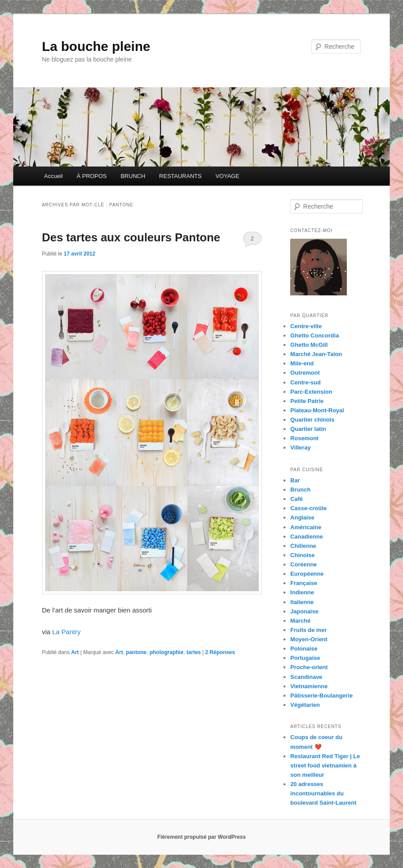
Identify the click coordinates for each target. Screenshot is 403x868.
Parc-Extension (311, 392)
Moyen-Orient (309, 639)
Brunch (300, 490)
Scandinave (306, 677)
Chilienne (303, 546)
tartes (194, 652)
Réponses (220, 652)
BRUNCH (133, 176)
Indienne (302, 592)
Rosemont (304, 438)
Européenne (307, 574)
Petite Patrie (307, 401)
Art (75, 652)
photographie (167, 652)
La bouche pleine (96, 46)
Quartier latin (308, 429)
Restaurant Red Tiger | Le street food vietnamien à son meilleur (325, 765)
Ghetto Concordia (315, 335)
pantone (136, 652)
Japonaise (304, 611)
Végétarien (305, 705)
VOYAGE (227, 176)
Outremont (305, 373)
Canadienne (307, 537)
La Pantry (66, 632)
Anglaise (302, 517)
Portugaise (305, 658)
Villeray (300, 448)
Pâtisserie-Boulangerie (321, 696)
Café (296, 499)
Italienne (302, 602)
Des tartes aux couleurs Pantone (131, 237)
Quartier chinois (312, 420)
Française (304, 583)
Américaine (306, 527)
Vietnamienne (309, 686)
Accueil (54, 176)
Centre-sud (305, 382)
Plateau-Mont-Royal (317, 410)
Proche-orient (309, 667)
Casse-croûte (308, 508)
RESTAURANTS (180, 176)
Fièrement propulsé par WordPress (202, 837)
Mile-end (302, 363)
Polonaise (304, 649)
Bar (295, 480)
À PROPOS (92, 176)
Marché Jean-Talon (316, 354)
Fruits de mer (308, 630)
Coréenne (303, 564)
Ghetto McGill (309, 345)
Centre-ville (306, 326)
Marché (300, 621)
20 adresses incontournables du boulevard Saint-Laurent (323, 793)
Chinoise (302, 555)
